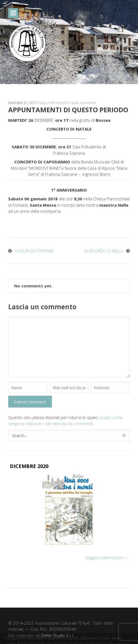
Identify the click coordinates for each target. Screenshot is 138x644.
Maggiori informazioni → (107, 558)
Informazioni (58, 103)
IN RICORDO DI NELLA (104, 251)
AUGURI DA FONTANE (34, 251)
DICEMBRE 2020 (29, 466)
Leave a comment (83, 103)
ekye (43, 103)
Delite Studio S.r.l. (58, 635)
